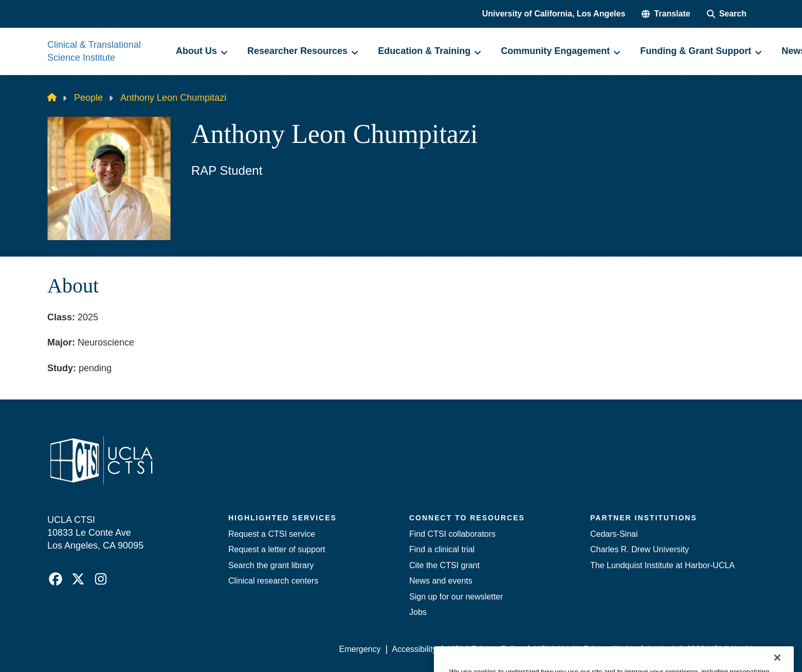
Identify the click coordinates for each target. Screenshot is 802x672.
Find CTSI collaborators (452, 534)
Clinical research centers (273, 581)
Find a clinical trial (442, 549)
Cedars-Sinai (614, 534)
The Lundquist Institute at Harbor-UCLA (662, 565)
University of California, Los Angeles (554, 14)
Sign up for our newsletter (456, 597)
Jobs (418, 612)
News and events (441, 581)
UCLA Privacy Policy (485, 649)
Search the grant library (271, 565)
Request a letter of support (277, 549)
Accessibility (414, 649)
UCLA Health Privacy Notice (585, 649)
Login (657, 649)
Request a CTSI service (272, 534)
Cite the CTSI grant (444, 565)
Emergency (360, 649)
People (88, 98)
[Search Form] (727, 14)
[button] (666, 14)
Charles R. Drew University (640, 549)
